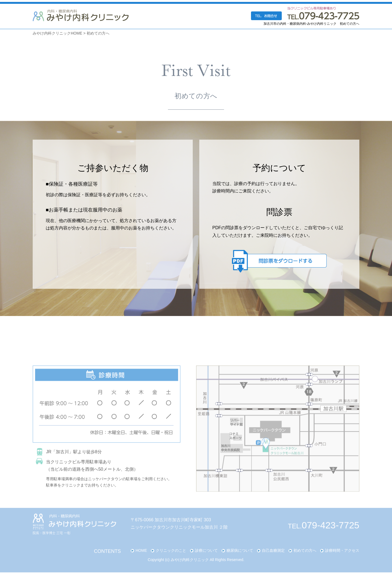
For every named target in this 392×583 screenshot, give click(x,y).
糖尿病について (240, 559)
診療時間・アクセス (342, 559)
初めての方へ (98, 33)
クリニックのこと (171, 559)
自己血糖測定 (273, 559)
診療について (206, 559)
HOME (141, 559)
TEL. (324, 535)
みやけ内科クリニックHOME (57, 33)
